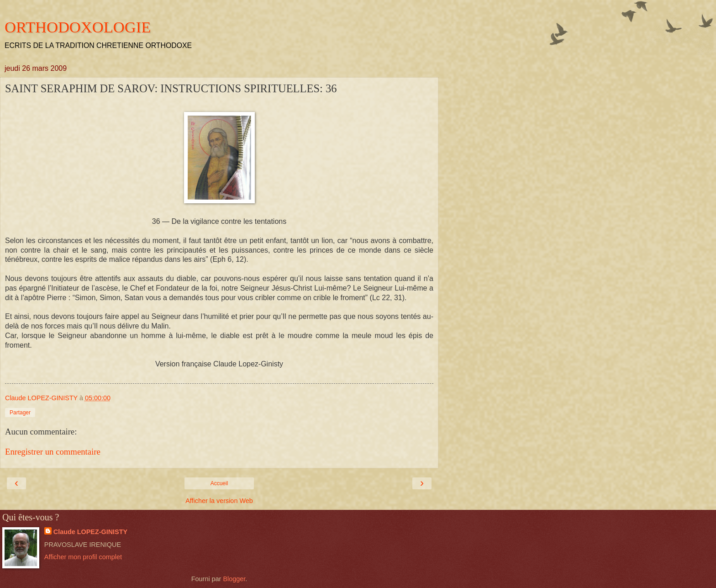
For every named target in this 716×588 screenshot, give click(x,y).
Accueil (219, 483)
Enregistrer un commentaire (53, 452)
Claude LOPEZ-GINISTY (90, 532)
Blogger (234, 579)
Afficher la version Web (219, 501)
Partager (20, 413)
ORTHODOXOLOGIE (78, 27)
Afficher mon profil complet (83, 557)
